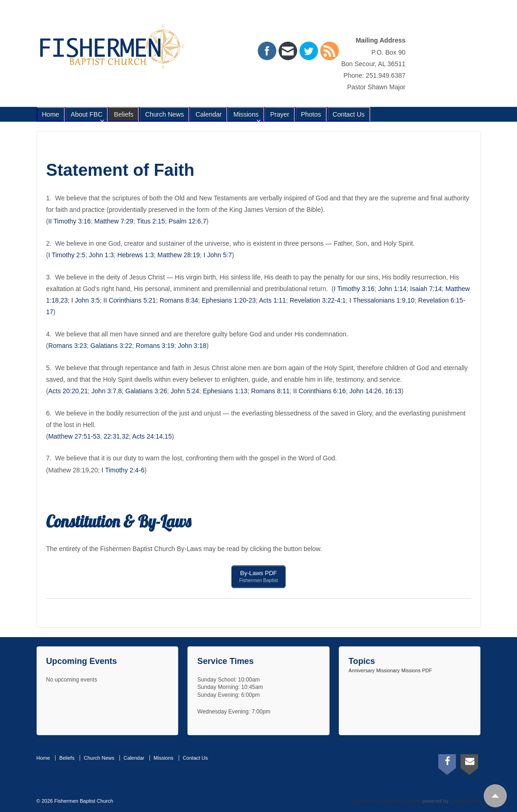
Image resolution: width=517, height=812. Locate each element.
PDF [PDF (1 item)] (427, 669)
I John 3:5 (86, 300)
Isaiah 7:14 (426, 289)
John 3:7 (104, 391)
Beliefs (124, 114)
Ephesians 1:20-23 (229, 300)
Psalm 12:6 (185, 221)
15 (168, 436)
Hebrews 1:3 (136, 255)
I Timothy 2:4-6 (123, 470)
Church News (164, 114)
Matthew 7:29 (114, 221)
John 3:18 (192, 346)
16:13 (393, 391)
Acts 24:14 (148, 436)
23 (64, 300)
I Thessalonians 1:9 (377, 300)
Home (51, 114)
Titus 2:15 (151, 221)
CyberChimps (465, 799)
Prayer (280, 114)
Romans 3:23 (67, 346)
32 (125, 436)
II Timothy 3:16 (69, 221)
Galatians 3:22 (111, 346)
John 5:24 (185, 391)
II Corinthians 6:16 (320, 391)
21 (84, 391)
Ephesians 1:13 (225, 391)
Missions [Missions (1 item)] (411, 669)
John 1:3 (101, 255)
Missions (246, 114)
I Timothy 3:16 (354, 289)
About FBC (87, 114)
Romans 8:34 (179, 300)
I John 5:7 (218, 255)
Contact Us (349, 114)
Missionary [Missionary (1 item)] (388, 669)
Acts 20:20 (63, 391)
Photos (311, 114)
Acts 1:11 (273, 300)
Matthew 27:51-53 (74, 436)
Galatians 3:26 (146, 391)
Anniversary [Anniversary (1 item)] (361, 669)
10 (411, 300)
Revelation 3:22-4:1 (318, 300)
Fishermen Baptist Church (83, 799)
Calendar (209, 114)
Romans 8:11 (270, 391)
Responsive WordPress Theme (386, 799)
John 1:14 (392, 289)
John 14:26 (365, 391)
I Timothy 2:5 (67, 255)
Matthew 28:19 (179, 255)
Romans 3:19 (155, 346)
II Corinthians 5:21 (130, 300)
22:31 (112, 436)
